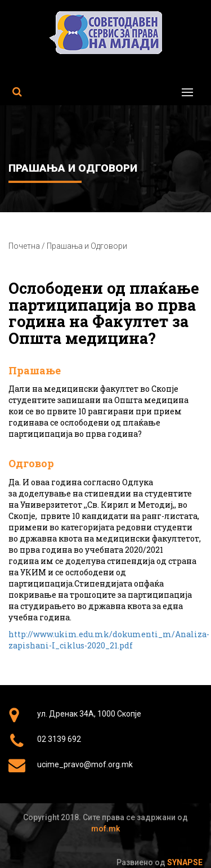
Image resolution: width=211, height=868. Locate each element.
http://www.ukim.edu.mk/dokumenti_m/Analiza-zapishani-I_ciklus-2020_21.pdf (109, 640)
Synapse (185, 862)
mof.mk (105, 829)
